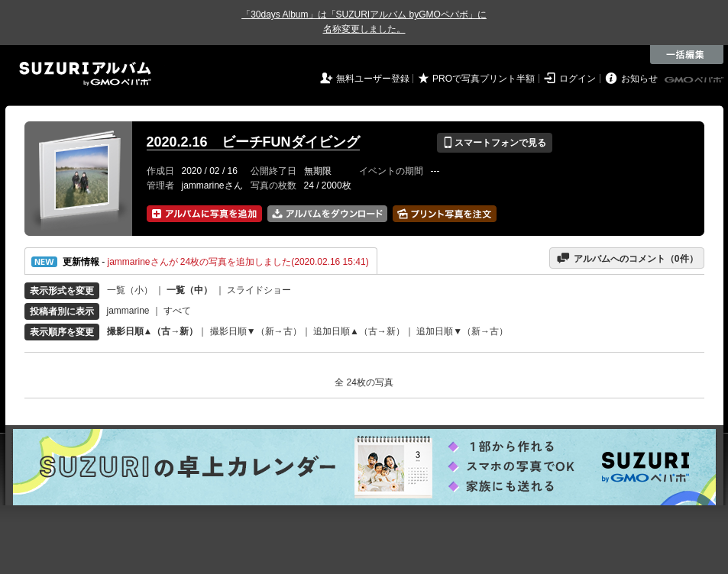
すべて (177, 311)
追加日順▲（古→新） (359, 331)
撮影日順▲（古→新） (153, 331)
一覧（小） (130, 290)
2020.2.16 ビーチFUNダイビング (253, 142)
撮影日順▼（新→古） (256, 331)
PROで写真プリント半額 (484, 79)
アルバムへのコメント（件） (627, 258)
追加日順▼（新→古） (462, 331)
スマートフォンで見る (495, 143)
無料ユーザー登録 (373, 79)
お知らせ (639, 79)
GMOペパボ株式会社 (695, 80)
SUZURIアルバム (85, 74)
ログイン (578, 79)
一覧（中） (189, 290)
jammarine (128, 311)
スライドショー (259, 290)
